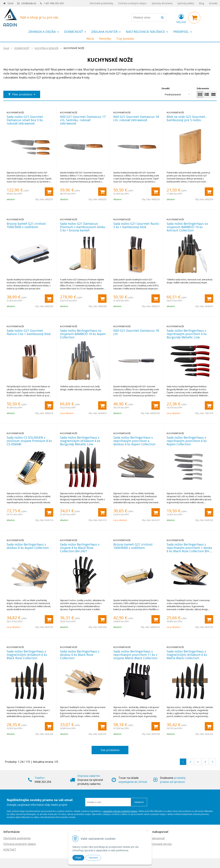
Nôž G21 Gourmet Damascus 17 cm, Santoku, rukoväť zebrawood (83, 120)
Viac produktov (110, 750)
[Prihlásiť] (181, 18)
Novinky (105, 38)
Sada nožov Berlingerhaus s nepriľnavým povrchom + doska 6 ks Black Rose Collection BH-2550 (189, 549)
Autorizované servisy (159, 844)
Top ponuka (125, 38)
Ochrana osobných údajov (132, 3)
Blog (201, 3)
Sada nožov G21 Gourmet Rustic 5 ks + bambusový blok (136, 225)
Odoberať (139, 802)
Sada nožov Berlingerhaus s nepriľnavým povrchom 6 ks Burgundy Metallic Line (187, 334)
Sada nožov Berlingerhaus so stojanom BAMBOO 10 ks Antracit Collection (187, 227)
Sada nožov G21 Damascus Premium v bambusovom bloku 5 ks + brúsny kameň (83, 227)
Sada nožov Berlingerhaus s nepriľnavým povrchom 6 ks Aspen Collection (187, 441)
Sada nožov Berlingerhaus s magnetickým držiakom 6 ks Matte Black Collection (187, 655)
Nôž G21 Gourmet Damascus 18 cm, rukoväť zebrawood (136, 118)
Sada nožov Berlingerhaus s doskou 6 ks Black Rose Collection (80, 655)
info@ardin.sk (29, 3)
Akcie (90, 38)
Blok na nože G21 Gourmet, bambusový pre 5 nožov (186, 118)
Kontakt (213, 3)
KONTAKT (10, 850)
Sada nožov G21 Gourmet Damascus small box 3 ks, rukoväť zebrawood (25, 120)
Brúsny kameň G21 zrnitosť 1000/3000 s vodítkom (26, 225)
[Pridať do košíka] (49, 192)
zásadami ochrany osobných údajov (120, 811)
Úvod (10, 3)
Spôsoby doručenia (162, 3)
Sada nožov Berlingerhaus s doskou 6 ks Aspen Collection (28, 546)
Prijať (78, 858)
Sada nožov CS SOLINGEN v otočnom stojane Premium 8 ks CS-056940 (29, 441)
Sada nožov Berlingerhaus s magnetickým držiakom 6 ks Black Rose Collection (27, 655)
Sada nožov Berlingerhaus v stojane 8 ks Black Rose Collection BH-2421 (80, 548)
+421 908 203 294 (54, 3)
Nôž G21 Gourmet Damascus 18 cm (136, 332)
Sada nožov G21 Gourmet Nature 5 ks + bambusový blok (29, 332)
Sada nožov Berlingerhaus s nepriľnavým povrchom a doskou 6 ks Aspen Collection (134, 441)
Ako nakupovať (155, 838)
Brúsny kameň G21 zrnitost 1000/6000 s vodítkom (133, 546)
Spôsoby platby (186, 3)
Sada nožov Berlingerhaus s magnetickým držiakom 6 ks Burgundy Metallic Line (80, 441)
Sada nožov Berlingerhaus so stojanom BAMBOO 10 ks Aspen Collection (83, 334)
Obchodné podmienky (101, 3)
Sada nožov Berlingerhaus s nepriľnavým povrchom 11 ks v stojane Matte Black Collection (135, 655)
